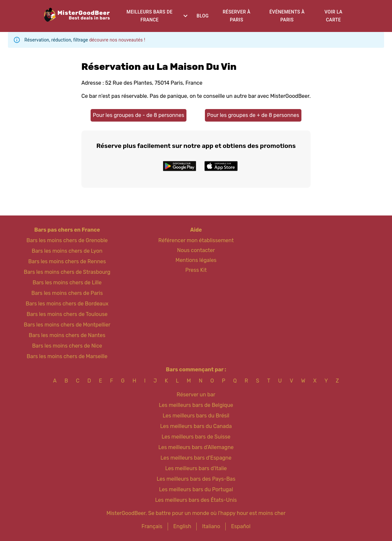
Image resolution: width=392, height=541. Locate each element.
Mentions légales (196, 260)
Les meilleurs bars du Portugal (196, 489)
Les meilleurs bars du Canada (196, 426)
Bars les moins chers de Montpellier (67, 325)
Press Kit (196, 270)
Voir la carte (334, 16)
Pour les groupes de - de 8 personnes (139, 115)
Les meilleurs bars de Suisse (196, 437)
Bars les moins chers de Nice (67, 346)
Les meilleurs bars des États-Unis (196, 500)
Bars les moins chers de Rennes (67, 261)
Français (152, 526)
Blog (203, 16)
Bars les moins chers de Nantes (67, 335)
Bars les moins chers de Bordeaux (67, 304)
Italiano (211, 526)
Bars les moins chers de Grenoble (67, 240)
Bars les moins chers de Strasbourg (67, 272)
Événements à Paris (287, 16)
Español (241, 526)
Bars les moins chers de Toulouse (67, 314)
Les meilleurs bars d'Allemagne (196, 447)
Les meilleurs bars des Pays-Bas (196, 479)
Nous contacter (196, 250)
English (182, 526)
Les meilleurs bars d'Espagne (196, 458)
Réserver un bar (196, 395)
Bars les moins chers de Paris (67, 293)
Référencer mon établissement (196, 240)
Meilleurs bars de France (150, 16)
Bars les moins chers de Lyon (67, 251)
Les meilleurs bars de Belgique (196, 405)
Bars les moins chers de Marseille (67, 356)
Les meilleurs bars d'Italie (196, 468)
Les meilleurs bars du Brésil (196, 416)
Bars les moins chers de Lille (67, 283)
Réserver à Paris (237, 16)
